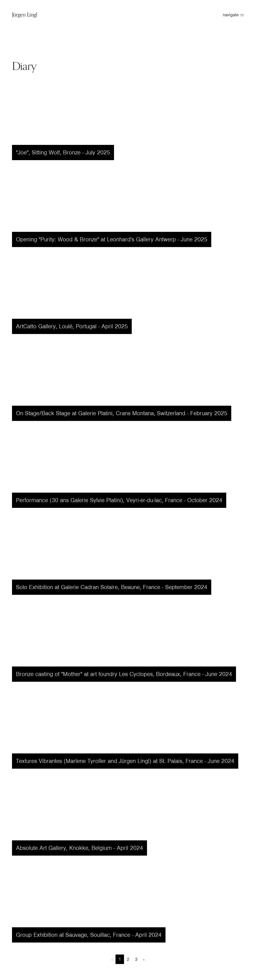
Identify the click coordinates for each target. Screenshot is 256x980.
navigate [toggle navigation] (233, 15)
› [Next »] (144, 959)
